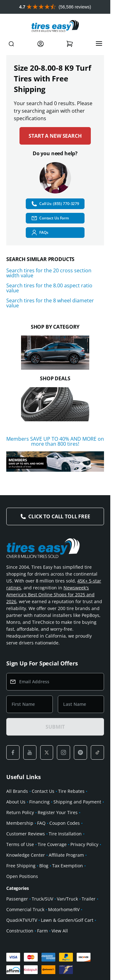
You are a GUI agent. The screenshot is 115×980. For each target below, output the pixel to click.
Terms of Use (20, 844)
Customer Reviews (26, 834)
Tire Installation (65, 834)
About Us (16, 802)
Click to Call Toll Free (59, 516)
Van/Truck (67, 899)
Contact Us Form (50, 218)
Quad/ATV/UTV (22, 920)
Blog (44, 866)
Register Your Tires (58, 812)
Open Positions (22, 876)
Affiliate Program (66, 855)
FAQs (40, 233)
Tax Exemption (68, 866)
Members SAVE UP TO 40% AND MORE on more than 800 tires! (55, 441)
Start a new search (55, 136)
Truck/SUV (42, 899)
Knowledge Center (26, 855)
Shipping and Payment (77, 802)
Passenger (17, 899)
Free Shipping (21, 866)
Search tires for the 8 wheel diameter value (50, 303)
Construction (20, 931)
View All (60, 931)
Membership (20, 823)
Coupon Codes (65, 823)
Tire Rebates (71, 791)
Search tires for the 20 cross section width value (49, 273)
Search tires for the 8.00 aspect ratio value (49, 288)
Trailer (89, 899)
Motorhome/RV (64, 909)
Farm (42, 931)
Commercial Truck (25, 909)
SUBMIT (55, 727)
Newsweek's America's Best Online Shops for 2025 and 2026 (50, 595)
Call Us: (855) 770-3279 (55, 204)
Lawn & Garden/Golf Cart (67, 920)
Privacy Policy (84, 844)
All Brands (17, 791)
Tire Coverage (52, 844)
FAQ (41, 823)
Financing (39, 802)
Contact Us (43, 791)
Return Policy (20, 812)
